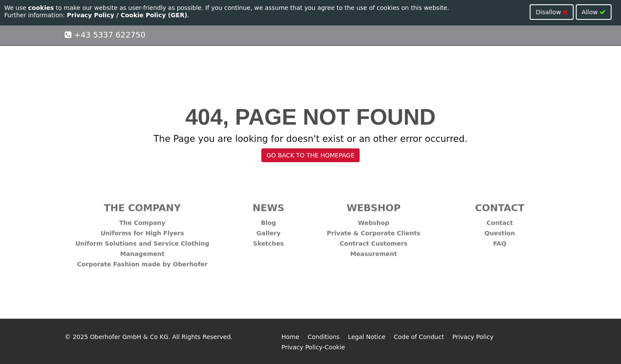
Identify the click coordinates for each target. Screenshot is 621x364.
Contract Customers (374, 240)
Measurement (373, 251)
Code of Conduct (419, 337)
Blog (268, 220)
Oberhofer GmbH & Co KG (129, 337)
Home (290, 337)
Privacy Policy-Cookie (314, 347)
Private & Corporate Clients (374, 230)
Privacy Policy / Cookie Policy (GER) (127, 15)
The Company (143, 220)
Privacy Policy (473, 337)
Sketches (268, 240)
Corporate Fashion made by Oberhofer (142, 261)
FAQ (500, 240)
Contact (500, 220)
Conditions (323, 337)
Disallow (568, 12)
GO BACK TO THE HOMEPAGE (310, 155)
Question (500, 230)
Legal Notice (367, 337)
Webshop (373, 220)
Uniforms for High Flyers (142, 230)
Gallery (268, 230)
